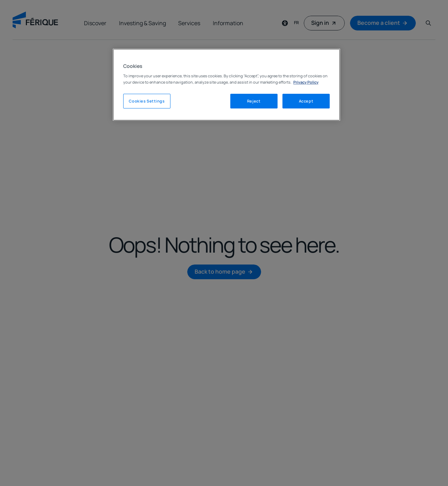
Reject (254, 101)
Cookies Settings (147, 101)
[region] (226, 85)
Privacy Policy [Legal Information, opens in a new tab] (306, 82)
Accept (306, 101)
